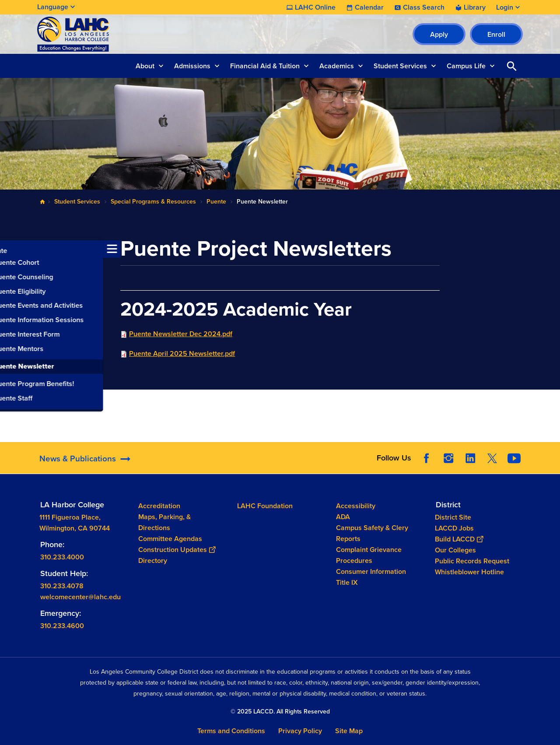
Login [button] (505, 7)
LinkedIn (470, 458)
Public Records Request (472, 561)
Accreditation (159, 506)
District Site (453, 517)
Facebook (427, 458)
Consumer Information (371, 571)
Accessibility (356, 506)
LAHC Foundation (265, 506)
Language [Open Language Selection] (53, 7)
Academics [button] (337, 66)
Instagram (448, 458)
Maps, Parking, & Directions (164, 522)
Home (42, 202)
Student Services (77, 202)
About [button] (145, 66)
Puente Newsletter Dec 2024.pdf (181, 334)
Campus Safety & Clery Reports (372, 533)
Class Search (424, 7)
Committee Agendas (170, 539)
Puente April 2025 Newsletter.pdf (182, 353)
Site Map (349, 731)
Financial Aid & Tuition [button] (265, 66)
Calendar (369, 7)
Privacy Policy (300, 731)
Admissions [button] (192, 66)
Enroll (496, 34)
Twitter (492, 458)
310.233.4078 (62, 585)
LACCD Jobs (454, 528)
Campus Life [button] (466, 66)
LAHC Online (315, 7)
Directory (153, 561)
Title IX (347, 582)
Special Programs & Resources (153, 202)
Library (475, 7)
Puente (216, 202)
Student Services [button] (400, 66)
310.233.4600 (62, 625)
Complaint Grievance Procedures (369, 555)
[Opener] (551, 455)
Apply (439, 34)
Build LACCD (459, 539)
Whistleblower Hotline (469, 571)
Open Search (512, 66)
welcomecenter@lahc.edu (80, 596)
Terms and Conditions (231, 731)
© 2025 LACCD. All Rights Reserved (280, 712)
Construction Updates (177, 550)
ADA (343, 517)
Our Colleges (455, 550)
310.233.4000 (62, 557)
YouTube (514, 458)
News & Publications (78, 459)
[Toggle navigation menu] (9, 249)
